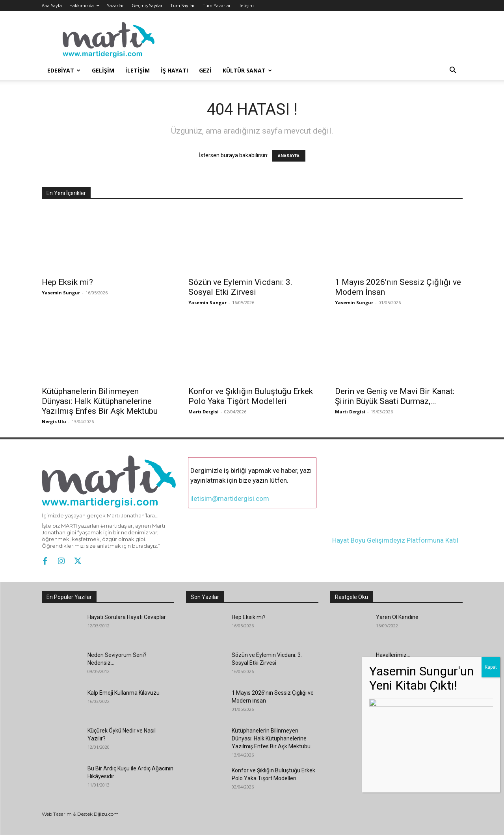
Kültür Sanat (247, 70)
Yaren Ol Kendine (397, 617)
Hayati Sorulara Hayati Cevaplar (127, 617)
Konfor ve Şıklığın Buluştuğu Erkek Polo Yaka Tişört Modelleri (251, 396)
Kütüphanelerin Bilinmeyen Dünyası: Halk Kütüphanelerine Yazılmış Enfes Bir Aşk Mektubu (100, 401)
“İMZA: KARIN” (394, 731)
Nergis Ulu (54, 421)
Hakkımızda (84, 5)
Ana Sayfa (52, 5)
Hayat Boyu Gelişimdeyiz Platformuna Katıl (395, 540)
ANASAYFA (289, 156)
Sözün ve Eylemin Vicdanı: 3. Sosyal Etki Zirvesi (240, 287)
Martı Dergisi (204, 412)
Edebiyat (64, 70)
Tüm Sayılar (183, 5)
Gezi (205, 70)
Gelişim (103, 70)
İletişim (246, 5)
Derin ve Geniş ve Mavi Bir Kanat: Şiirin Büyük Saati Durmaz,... (395, 396)
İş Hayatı (174, 70)
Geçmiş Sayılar (147, 5)
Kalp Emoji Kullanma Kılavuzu (124, 693)
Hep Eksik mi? (67, 282)
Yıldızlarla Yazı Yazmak (405, 693)
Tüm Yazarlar (217, 5)
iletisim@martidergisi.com (230, 498)
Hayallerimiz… (393, 655)
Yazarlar (115, 5)
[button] (453, 71)
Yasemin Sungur (61, 293)
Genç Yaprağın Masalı (403, 768)
